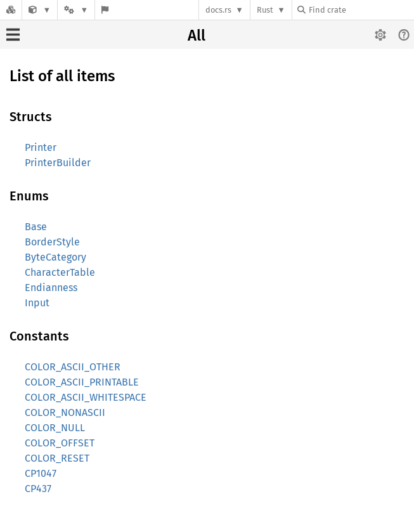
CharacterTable (60, 272)
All (197, 36)
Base (36, 227)
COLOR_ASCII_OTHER (73, 367)
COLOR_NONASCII (65, 412)
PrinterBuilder (58, 163)
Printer (41, 147)
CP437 (38, 489)
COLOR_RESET (57, 458)
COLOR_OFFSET (60, 443)
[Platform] (76, 10)
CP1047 (41, 473)
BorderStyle (52, 242)
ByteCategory (55, 257)
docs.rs (218, 10)
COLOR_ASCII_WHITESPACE (86, 397)
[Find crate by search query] (361, 10)
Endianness (51, 288)
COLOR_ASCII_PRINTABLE (82, 382)
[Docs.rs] (11, 10)
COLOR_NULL (55, 428)
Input (37, 303)
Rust (265, 10)
